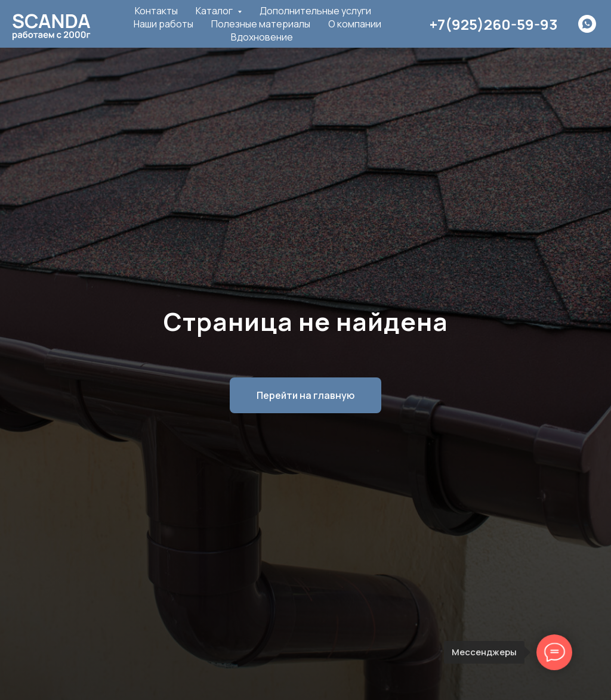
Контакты (156, 11)
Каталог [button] (215, 11)
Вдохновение (262, 37)
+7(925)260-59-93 (493, 24)
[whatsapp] (587, 24)
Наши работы (163, 24)
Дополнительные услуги (315, 11)
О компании (355, 24)
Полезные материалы (261, 24)
